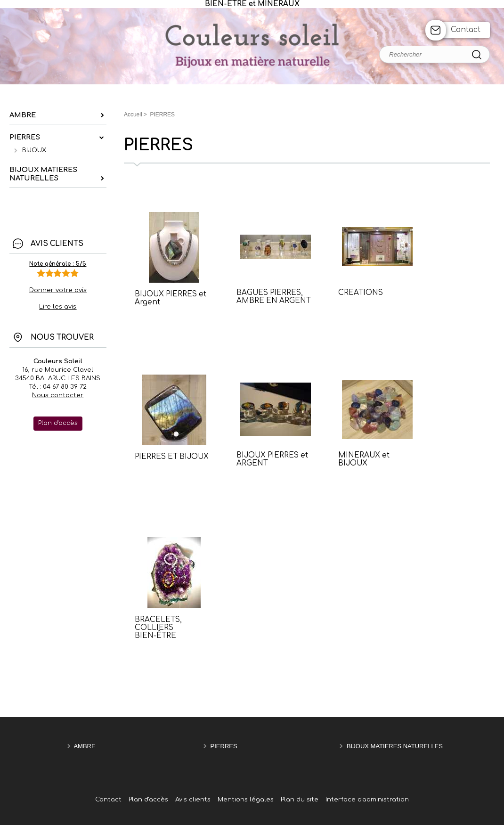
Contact (466, 30)
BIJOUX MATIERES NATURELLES (395, 746)
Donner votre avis (58, 290)
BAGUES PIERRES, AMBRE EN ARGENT (274, 297)
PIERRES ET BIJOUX (172, 457)
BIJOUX (34, 150)
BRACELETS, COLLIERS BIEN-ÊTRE (158, 628)
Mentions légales (246, 800)
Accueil (133, 114)
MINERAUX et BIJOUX (364, 459)
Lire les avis (58, 307)
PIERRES (224, 746)
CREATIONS (361, 293)
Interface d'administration (367, 800)
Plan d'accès (148, 800)
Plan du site (300, 800)
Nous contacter (58, 395)
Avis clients (193, 800)
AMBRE (84, 746)
